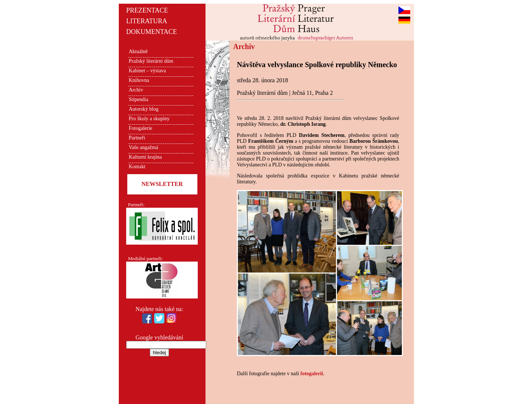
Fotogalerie (141, 128)
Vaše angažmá (144, 147)
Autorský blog (144, 109)
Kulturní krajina (145, 157)
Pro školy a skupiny (149, 119)
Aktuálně (138, 51)
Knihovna (139, 80)
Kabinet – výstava (147, 71)
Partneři (137, 138)
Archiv (136, 90)
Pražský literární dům (151, 61)
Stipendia (139, 99)
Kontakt (137, 167)
